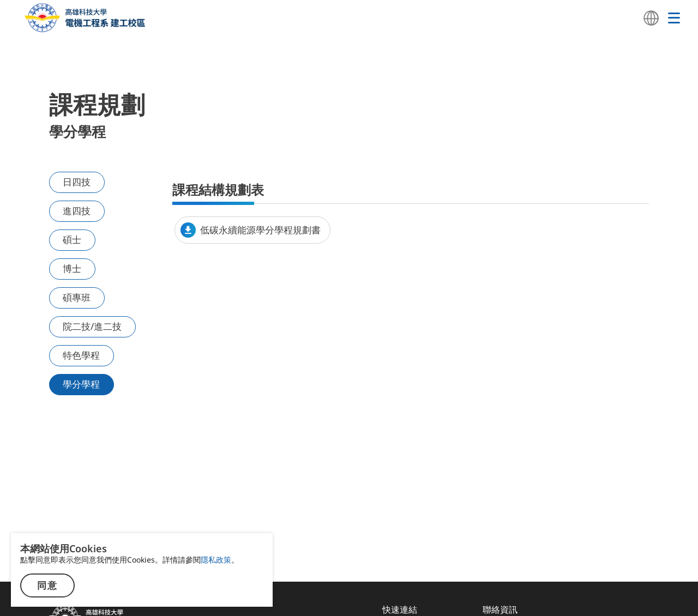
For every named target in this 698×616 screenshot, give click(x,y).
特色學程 (83, 360)
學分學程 (83, 388)
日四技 (78, 182)
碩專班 (78, 292)
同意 (47, 586)
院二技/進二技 (93, 326)
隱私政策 (216, 560)
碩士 (74, 237)
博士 (74, 265)
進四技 (78, 210)
